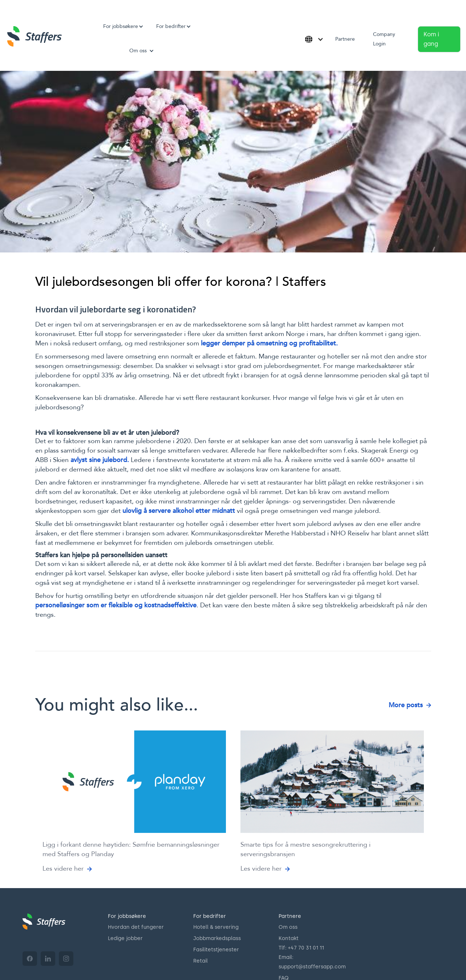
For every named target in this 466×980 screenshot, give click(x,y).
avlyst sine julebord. (100, 460)
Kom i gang (431, 39)
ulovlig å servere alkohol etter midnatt (179, 511)
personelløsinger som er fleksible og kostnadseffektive (116, 605)
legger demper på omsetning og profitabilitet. (269, 343)
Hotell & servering (216, 927)
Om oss (288, 927)
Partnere (345, 39)
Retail (200, 961)
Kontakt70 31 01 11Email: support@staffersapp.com (312, 953)
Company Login (384, 39)
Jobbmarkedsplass (217, 938)
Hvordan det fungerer (136, 927)
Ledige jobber (125, 938)
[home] (35, 36)
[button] (121, 27)
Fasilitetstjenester (216, 950)
